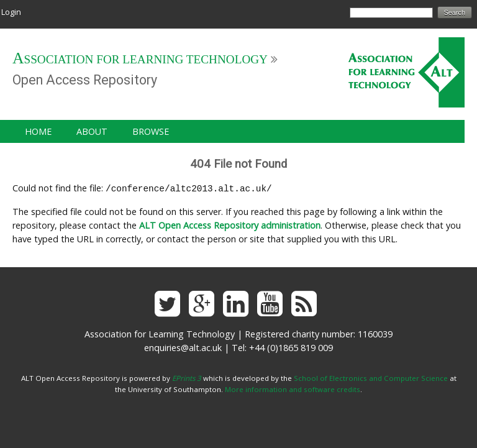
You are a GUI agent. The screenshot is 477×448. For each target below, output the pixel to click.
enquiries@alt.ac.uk (183, 346)
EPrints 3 (187, 377)
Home (38, 131)
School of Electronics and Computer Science (371, 377)
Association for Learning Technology (140, 59)
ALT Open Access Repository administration (230, 224)
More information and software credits (293, 388)
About (92, 131)
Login (11, 12)
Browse (151, 131)
